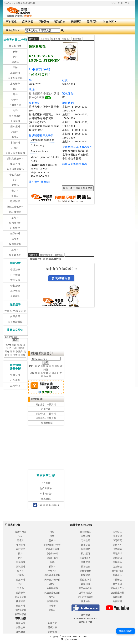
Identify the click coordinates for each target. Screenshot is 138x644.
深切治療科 (15, 244)
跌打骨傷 (15, 386)
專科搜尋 (86, 541)
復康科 (15, 196)
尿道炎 (9, 355)
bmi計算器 (86, 558)
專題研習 (76, 22)
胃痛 (7, 352)
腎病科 (15, 100)
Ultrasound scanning (43, 140)
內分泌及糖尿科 (15, 169)
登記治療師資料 (86, 597)
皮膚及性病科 (15, 78)
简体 (127, 3)
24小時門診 (46, 494)
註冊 (121, 3)
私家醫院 (46, 499)
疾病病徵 (28, 22)
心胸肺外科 (15, 105)
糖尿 (14, 345)
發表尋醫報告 (46, 255)
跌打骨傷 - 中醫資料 (46, 414)
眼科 (15, 89)
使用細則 (59, 255)
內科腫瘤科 (15, 212)
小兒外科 (15, 143)
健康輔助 (15, 296)
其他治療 (15, 291)
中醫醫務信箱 (46, 423)
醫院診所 (13, 30)
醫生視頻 (117, 584)
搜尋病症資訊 (43, 354)
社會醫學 (15, 228)
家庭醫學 (15, 84)
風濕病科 (15, 121)
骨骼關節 (86, 549)
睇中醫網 (37, 399)
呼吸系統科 (15, 175)
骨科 (15, 94)
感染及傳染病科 (15, 159)
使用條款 (86, 601)
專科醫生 (11, 22)
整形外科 (15, 233)
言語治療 (15, 280)
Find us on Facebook (46, 505)
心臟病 (19, 352)
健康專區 (110, 22)
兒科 (15, 57)
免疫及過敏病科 (15, 207)
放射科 (15, 218)
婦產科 (15, 62)
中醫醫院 (117, 580)
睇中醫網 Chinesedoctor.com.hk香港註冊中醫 (86, 618)
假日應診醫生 (15, 322)
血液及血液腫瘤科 (15, 153)
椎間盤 (21, 348)
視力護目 (86, 554)
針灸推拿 (15, 380)
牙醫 (15, 68)
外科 (15, 180)
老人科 (15, 191)
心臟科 (15, 148)
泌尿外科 (15, 164)
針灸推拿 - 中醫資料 (46, 405)
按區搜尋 (15, 316)
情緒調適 (117, 549)
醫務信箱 (60, 22)
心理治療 (15, 275)
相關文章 (77, 39)
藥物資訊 (86, 562)
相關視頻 (66, 39)
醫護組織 (86, 584)
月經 (15, 348)
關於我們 (117, 597)
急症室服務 (46, 488)
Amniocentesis (39, 151)
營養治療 (15, 286)
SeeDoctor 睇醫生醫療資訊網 (20, 3)
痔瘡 (15, 355)
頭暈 (13, 352)
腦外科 (15, 137)
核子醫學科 (15, 255)
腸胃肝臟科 (15, 116)
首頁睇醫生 (86, 532)
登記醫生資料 (117, 593)
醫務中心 (117, 575)
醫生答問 (56, 39)
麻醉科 (15, 185)
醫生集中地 (86, 580)
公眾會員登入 (86, 593)
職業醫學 (15, 201)
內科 (15, 110)
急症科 (15, 250)
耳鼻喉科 (15, 73)
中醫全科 (15, 375)
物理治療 (15, 270)
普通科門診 (15, 46)
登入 (114, 3)
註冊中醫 (46, 409)
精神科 (15, 132)
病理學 (15, 239)
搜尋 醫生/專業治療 (15, 311)
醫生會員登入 (117, 588)
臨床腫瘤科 (15, 223)
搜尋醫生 (117, 532)
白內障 (22, 355)
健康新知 (117, 558)
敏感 (20, 345)
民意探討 (92, 22)
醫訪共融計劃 (86, 588)
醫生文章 (86, 545)
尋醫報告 (44, 22)
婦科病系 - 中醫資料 (46, 418)
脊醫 (15, 52)
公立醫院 (46, 483)
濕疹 (49, 366)
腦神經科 (15, 127)
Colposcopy (38, 146)
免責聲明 (117, 601)
